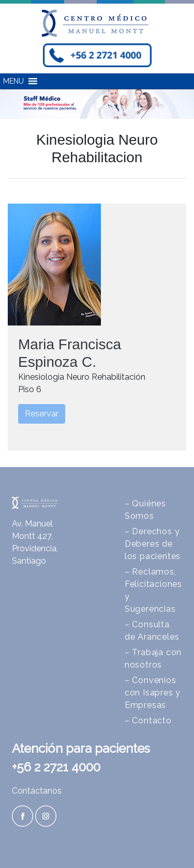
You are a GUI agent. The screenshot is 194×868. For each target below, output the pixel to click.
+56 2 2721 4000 (56, 767)
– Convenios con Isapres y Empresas (153, 693)
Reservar (42, 414)
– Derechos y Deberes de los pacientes (153, 544)
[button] (13, 81)
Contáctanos (37, 791)
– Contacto (148, 720)
